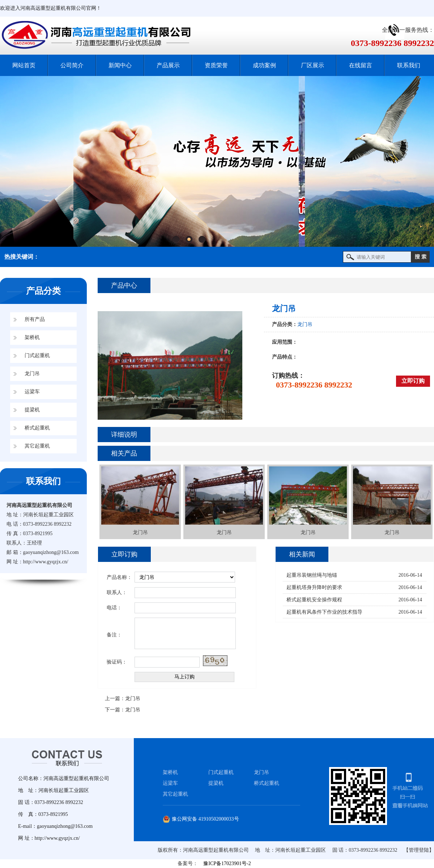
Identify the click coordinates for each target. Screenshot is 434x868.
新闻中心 (120, 65)
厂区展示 (312, 65)
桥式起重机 (37, 428)
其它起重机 (37, 446)
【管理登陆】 (419, 850)
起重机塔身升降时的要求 (314, 587)
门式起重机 (37, 355)
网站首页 (24, 65)
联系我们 (409, 65)
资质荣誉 (216, 65)
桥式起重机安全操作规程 (314, 600)
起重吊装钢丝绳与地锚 (312, 575)
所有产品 (35, 319)
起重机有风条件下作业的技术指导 (324, 612)
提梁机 (32, 410)
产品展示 (168, 65)
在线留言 (361, 65)
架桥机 (32, 337)
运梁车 (32, 392)
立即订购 (413, 381)
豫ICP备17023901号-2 (227, 863)
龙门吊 (32, 374)
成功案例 (264, 65)
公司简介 (72, 65)
